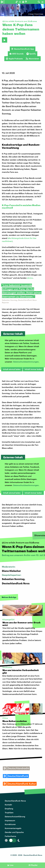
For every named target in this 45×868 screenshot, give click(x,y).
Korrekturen (10, 824)
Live (11, 865)
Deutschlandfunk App (23, 49)
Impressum (10, 820)
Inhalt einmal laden (12, 369)
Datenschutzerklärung (15, 816)
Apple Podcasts (14, 59)
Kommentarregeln (13, 828)
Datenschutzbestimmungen (26, 362)
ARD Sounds (16, 54)
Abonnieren (32, 59)
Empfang (9, 809)
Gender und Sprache (14, 832)
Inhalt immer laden (33, 369)
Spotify (31, 54)
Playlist (34, 865)
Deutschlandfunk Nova (15, 801)
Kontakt (8, 805)
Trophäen (9, 812)
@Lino (30, 278)
